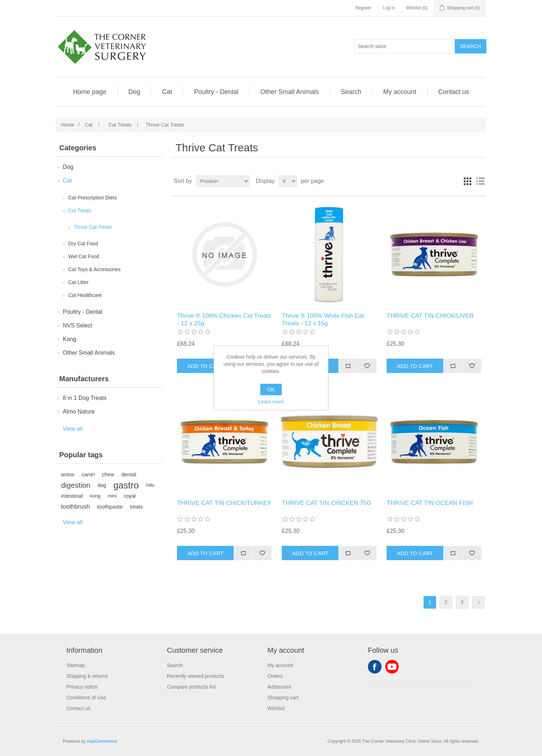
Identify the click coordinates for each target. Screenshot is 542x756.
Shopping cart (283, 698)
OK (271, 389)
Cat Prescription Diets (92, 198)
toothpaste (110, 507)
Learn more (271, 402)
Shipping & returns (87, 676)
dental (129, 474)
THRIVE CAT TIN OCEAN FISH (430, 503)
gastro (126, 485)
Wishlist (276, 708)
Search (351, 92)
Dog (134, 92)
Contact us (454, 92)
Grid (467, 181)
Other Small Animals (289, 92)
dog (102, 485)
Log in (389, 8)
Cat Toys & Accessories (94, 269)
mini (112, 496)
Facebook (375, 667)
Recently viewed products (196, 676)
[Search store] (405, 46)
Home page (90, 92)
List (480, 181)
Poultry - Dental (216, 92)
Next (478, 602)
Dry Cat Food (83, 244)
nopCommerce (102, 741)
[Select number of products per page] (288, 181)
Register (363, 8)
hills (150, 485)
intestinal (72, 496)
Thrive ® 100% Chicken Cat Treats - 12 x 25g (224, 319)
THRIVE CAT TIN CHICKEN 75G (326, 503)
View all (73, 429)
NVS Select (78, 325)
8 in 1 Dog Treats (85, 398)
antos (68, 474)
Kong (69, 339)
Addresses (279, 687)
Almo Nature (79, 412)
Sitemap (76, 665)
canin (88, 474)
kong (95, 496)
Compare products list (191, 687)
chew (108, 474)
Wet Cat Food (84, 256)
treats (136, 507)
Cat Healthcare (85, 295)
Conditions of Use (86, 698)
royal (130, 496)
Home (68, 125)
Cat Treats (80, 211)
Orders (275, 676)
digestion (76, 485)
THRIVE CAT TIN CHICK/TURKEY (224, 503)
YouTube (392, 667)
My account (400, 92)
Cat (167, 92)
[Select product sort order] (223, 181)
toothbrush (75, 507)
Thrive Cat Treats (93, 227)
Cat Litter (78, 282)
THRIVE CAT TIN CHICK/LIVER (430, 316)
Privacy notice (82, 687)
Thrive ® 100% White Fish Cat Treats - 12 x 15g (323, 319)
